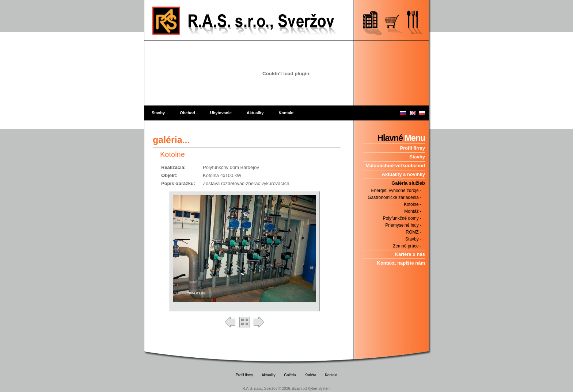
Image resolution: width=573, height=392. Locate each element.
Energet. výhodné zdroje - (396, 191)
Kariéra (310, 375)
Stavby (158, 113)
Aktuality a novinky (403, 174)
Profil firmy (412, 148)
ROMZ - (413, 232)
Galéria (290, 375)
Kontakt (286, 113)
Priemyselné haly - (403, 225)
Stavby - (413, 239)
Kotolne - (413, 204)
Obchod (187, 113)
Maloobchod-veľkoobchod (395, 166)
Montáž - (413, 211)
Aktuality (255, 113)
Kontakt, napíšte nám (401, 263)
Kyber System (319, 389)
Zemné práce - (407, 246)
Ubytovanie (221, 113)
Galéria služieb (408, 183)
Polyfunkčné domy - (402, 218)
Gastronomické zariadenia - (394, 197)
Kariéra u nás (410, 254)
